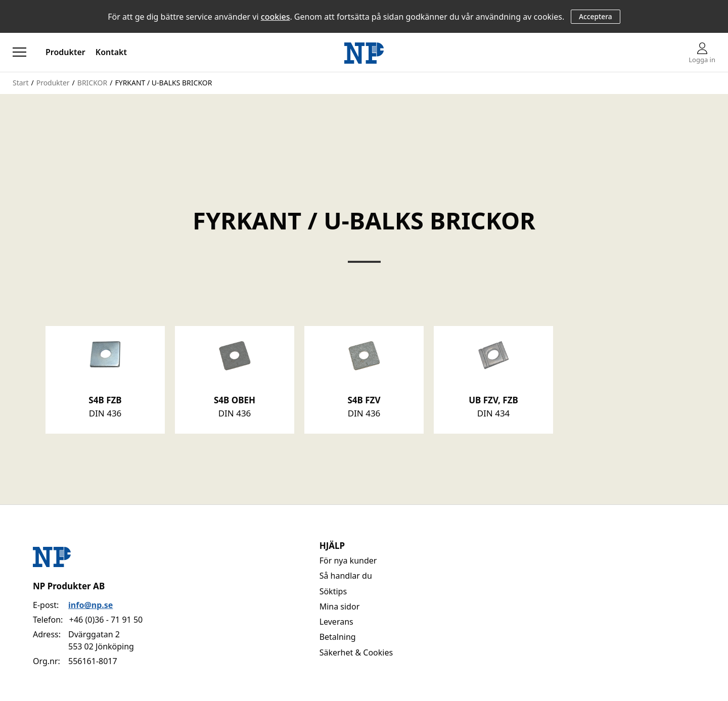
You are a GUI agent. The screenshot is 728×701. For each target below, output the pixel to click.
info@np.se (90, 605)
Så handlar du (346, 576)
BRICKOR (92, 83)
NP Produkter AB (69, 586)
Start (20, 83)
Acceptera (596, 16)
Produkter (65, 52)
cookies (276, 17)
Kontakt (111, 52)
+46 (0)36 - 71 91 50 (106, 620)
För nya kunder (348, 560)
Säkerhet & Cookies (356, 652)
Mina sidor (340, 606)
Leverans (336, 622)
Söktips (333, 591)
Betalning (338, 637)
